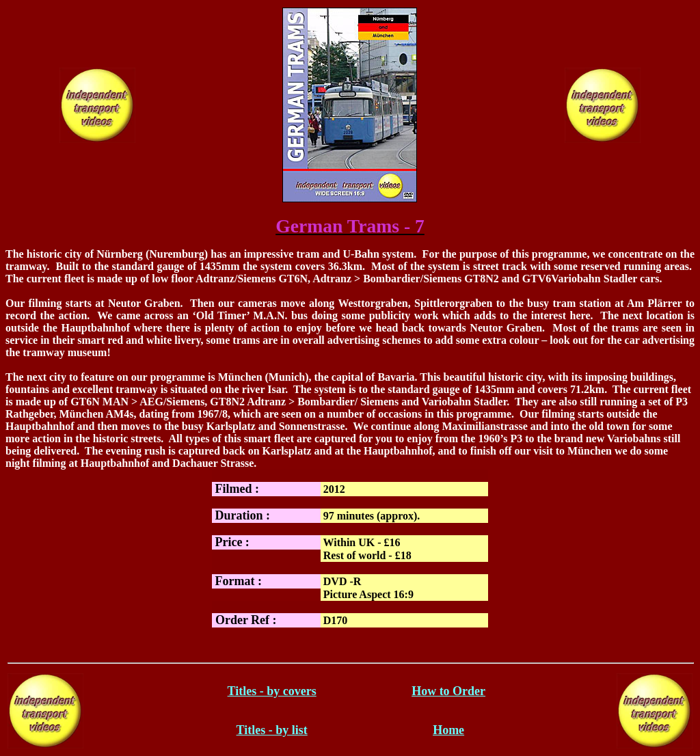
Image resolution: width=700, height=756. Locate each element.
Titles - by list (272, 730)
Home (448, 730)
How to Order (448, 691)
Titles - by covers (272, 691)
